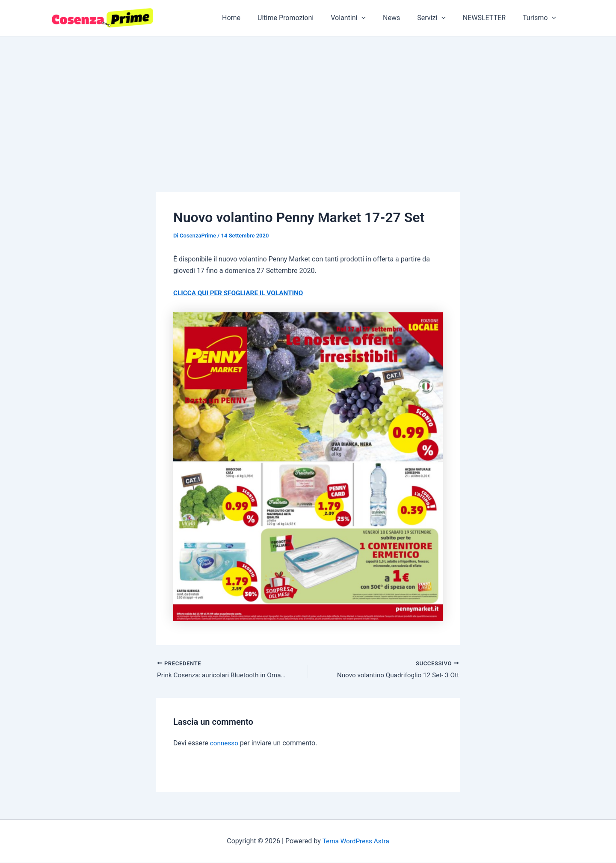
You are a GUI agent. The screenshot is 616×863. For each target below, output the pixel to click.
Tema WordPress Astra (356, 841)
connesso (225, 744)
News (403, 18)
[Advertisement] (308, 101)
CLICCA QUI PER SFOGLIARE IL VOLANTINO (241, 293)
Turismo (541, 18)
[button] (377, 18)
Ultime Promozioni (304, 18)
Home (253, 18)
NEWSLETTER (489, 18)
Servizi (440, 18)
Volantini (364, 18)
